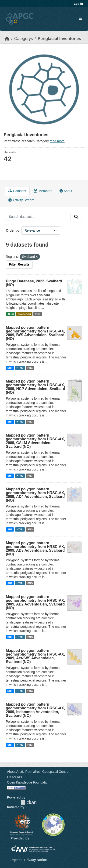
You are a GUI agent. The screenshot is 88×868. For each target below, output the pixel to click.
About (66, 191)
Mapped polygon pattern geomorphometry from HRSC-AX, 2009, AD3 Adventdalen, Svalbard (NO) (35, 549)
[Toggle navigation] (80, 19)
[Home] (7, 39)
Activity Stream (21, 200)
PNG (38, 314)
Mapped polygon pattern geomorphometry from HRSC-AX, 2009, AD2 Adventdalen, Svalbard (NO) (35, 602)
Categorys (24, 39)
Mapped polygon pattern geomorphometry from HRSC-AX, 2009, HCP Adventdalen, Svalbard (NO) (35, 387)
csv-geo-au (24, 314)
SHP (10, 368)
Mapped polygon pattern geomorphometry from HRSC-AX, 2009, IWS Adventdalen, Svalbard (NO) (35, 333)
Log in (78, 4)
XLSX (11, 314)
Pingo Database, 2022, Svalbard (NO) (34, 283)
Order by (13, 230)
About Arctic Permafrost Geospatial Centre (38, 772)
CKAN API (15, 777)
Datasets (17, 191)
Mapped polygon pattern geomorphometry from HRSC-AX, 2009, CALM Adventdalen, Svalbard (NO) (35, 441)
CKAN (28, 802)
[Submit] (76, 217)
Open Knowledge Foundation (28, 782)
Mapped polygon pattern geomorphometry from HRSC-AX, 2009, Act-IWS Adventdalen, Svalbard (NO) (35, 656)
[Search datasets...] (38, 217)
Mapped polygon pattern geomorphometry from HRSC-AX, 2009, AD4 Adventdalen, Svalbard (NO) (35, 495)
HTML (20, 368)
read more (57, 141)
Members (43, 191)
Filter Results (19, 264)
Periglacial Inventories (60, 39)
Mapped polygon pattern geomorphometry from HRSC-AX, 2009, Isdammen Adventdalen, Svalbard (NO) (35, 710)
